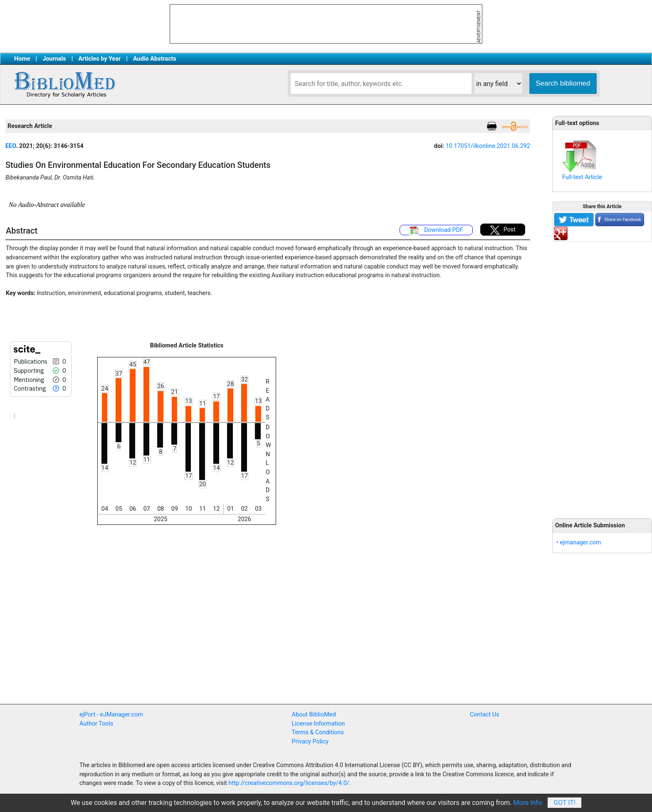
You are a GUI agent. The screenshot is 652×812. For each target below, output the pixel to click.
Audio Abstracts (155, 59)
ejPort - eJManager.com (111, 715)
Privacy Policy (310, 742)
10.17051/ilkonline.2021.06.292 (488, 146)
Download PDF (436, 231)
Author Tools (96, 724)
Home (22, 59)
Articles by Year (99, 59)
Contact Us (485, 715)
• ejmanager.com (579, 543)
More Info (528, 803)
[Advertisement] (602, 375)
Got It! (564, 803)
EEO (11, 146)
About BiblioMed (314, 715)
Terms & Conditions (318, 732)
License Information (319, 724)
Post (503, 230)
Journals (54, 59)
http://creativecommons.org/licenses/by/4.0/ (289, 783)
